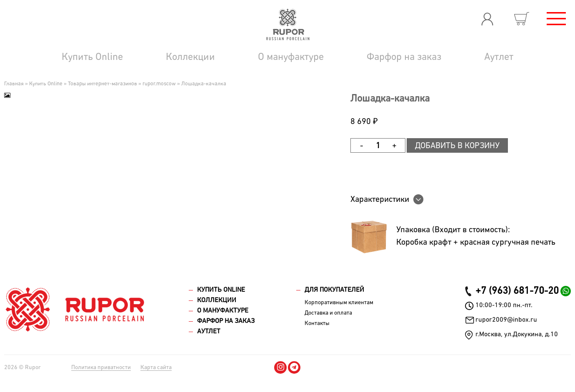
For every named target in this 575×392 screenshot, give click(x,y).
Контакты (317, 323)
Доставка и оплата (328, 313)
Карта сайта (156, 367)
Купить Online (92, 57)
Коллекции (190, 57)
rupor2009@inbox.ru (506, 320)
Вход (487, 19)
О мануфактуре (291, 57)
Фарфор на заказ (404, 57)
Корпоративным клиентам (339, 303)
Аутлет (499, 57)
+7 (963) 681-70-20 (517, 291)
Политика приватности (101, 367)
